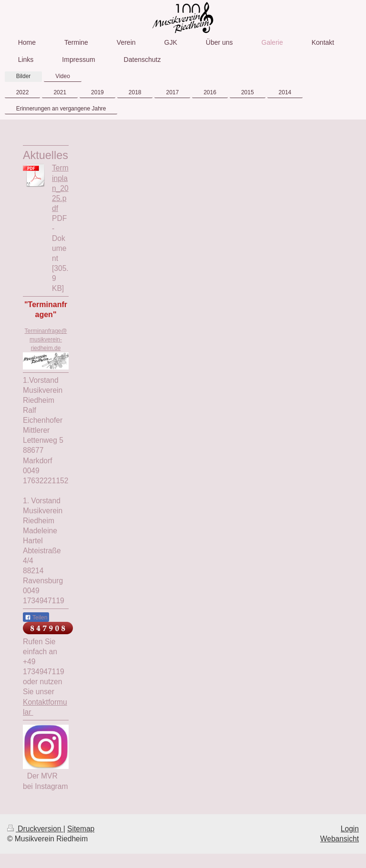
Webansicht (340, 839)
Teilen (36, 618)
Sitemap (81, 829)
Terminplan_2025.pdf (60, 188)
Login (350, 829)
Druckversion (35, 829)
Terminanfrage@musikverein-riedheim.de (46, 339)
